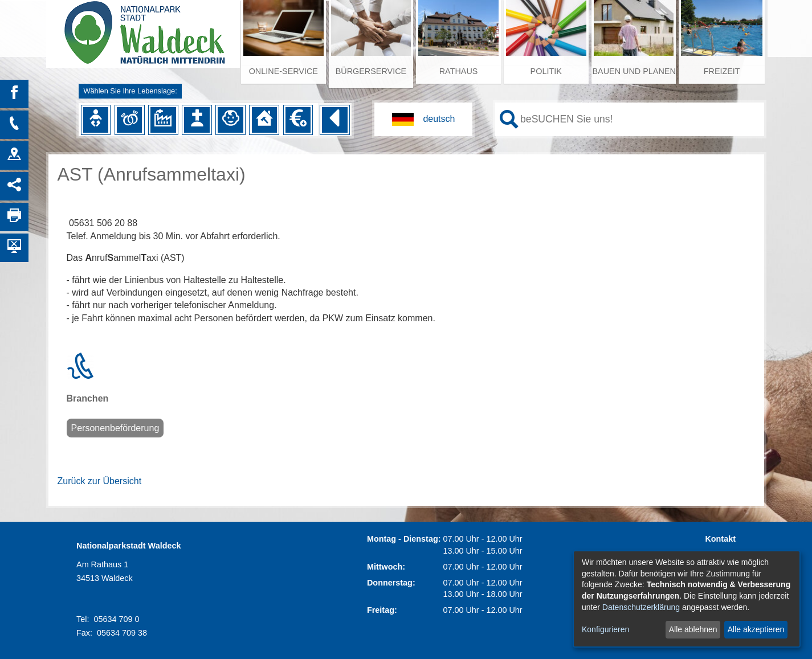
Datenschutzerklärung (641, 607)
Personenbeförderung (115, 428)
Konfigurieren (605, 629)
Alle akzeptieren (756, 629)
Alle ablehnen (693, 629)
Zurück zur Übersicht (100, 481)
